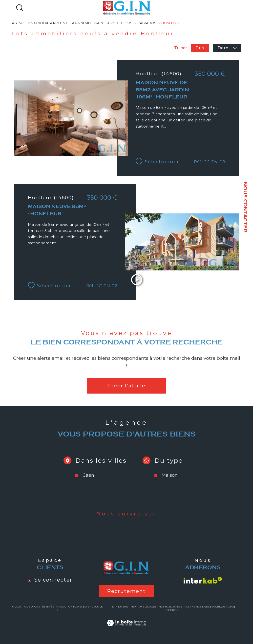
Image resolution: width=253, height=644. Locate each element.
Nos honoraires (170, 607)
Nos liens (203, 607)
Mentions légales (143, 607)
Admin (189, 607)
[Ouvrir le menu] (234, 8)
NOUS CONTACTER (245, 207)
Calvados (147, 23)
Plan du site (119, 607)
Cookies (172, 610)
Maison (170, 475)
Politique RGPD (223, 607)
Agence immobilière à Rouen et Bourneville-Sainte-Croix (65, 23)
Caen (88, 475)
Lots (128, 23)
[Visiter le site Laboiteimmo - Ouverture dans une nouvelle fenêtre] (126, 629)
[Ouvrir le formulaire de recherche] (20, 8)
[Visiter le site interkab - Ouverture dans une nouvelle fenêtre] (203, 580)
